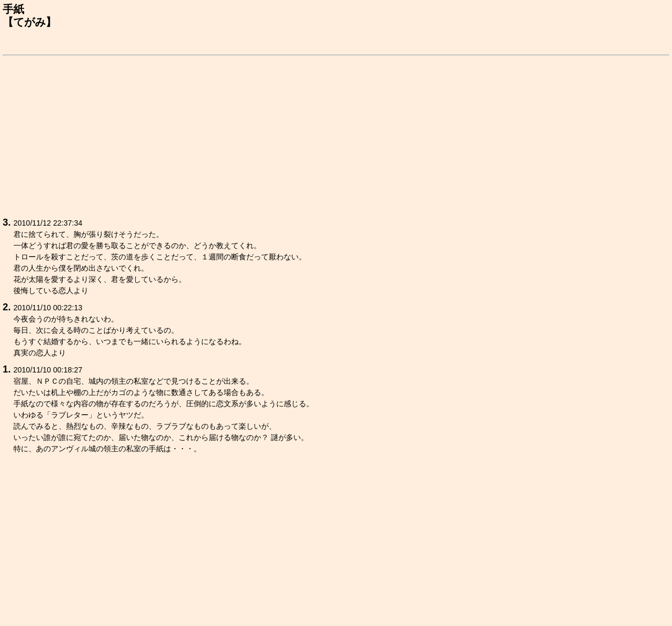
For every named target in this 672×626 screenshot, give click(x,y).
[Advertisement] (324, 135)
